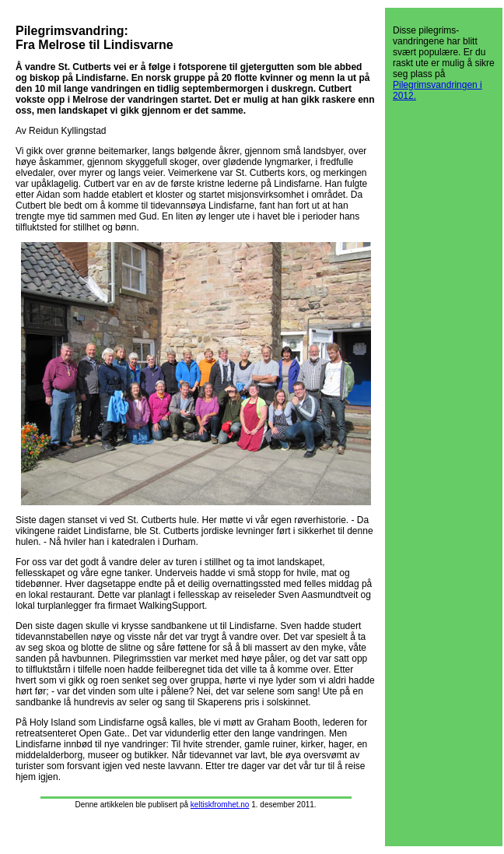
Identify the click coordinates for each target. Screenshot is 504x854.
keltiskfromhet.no (220, 805)
